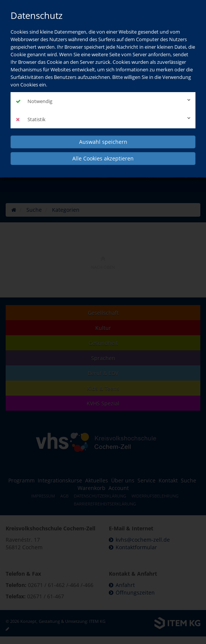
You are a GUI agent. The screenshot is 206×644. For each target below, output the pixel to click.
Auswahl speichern (103, 142)
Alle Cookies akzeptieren (103, 158)
